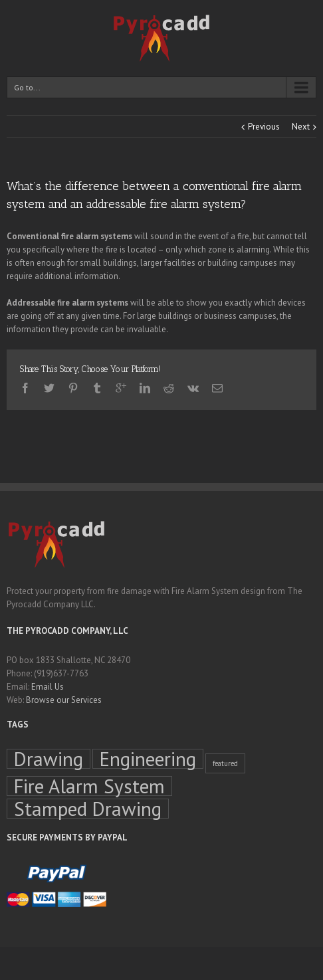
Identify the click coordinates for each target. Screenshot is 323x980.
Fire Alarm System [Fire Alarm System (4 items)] (89, 786)
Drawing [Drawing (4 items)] (49, 759)
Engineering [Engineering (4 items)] (148, 759)
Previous (264, 127)
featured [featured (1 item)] (225, 763)
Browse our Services (64, 700)
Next (301, 127)
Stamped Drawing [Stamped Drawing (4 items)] (88, 809)
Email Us (48, 687)
